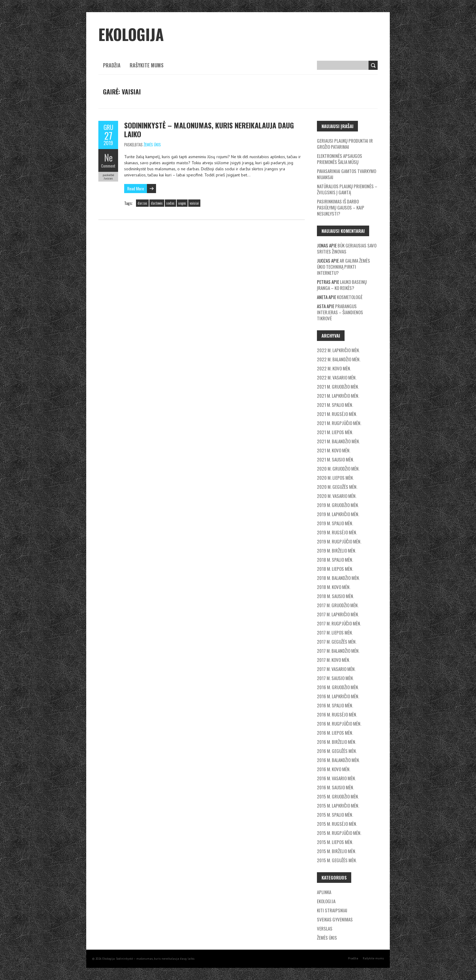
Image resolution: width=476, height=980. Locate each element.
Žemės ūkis (152, 145)
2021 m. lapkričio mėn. (338, 396)
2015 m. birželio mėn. (337, 851)
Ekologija (326, 901)
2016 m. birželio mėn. (337, 742)
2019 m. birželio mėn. (337, 550)
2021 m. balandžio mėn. (338, 441)
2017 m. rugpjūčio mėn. (339, 623)
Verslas (325, 928)
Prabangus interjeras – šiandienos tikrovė (340, 312)
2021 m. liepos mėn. (335, 432)
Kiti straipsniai (332, 910)
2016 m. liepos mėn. (335, 733)
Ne (108, 157)
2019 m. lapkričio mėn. (338, 514)
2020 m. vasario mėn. (337, 496)
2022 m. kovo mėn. (334, 368)
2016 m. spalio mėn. (335, 705)
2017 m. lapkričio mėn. (338, 614)
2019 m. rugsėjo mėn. (337, 532)
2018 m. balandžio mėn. (338, 578)
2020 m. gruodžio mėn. (338, 468)
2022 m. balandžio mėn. (339, 359)
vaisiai (194, 203)
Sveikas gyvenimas (335, 919)
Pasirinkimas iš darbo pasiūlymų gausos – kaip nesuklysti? (341, 207)
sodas (170, 203)
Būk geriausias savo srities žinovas (347, 248)
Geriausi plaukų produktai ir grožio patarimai (345, 144)
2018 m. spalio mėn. (335, 560)
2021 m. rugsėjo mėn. (337, 414)
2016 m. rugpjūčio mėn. (339, 723)
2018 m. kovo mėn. (334, 587)
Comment (108, 166)
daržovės (157, 203)
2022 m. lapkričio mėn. (338, 350)
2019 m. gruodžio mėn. (338, 505)
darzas (142, 203)
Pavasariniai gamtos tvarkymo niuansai (347, 174)
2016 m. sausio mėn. (335, 787)
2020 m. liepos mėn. (335, 478)
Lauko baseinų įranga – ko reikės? (342, 285)
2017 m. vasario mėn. (336, 669)
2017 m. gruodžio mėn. (338, 605)
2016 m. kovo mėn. (334, 769)
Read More (136, 188)
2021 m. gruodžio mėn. (338, 386)
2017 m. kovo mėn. (333, 660)
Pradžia (112, 65)
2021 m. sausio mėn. (335, 459)
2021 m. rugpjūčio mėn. (339, 423)
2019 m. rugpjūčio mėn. (339, 541)
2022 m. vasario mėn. (337, 377)
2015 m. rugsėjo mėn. (337, 824)
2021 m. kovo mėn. (334, 450)
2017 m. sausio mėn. (335, 678)
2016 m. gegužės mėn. (337, 751)
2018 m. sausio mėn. (335, 596)
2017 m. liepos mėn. (335, 632)
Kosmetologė (350, 297)
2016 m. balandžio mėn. (338, 760)
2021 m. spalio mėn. (335, 405)
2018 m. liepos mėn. (335, 569)
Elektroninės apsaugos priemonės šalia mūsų (340, 159)
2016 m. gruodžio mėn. (338, 687)
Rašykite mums (147, 65)
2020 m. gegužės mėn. (337, 487)
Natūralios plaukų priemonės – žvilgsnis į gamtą (347, 189)
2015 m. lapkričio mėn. (338, 805)
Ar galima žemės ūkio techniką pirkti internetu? (343, 267)
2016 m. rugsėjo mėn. (337, 714)
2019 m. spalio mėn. (335, 523)
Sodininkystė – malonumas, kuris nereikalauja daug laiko (209, 129)
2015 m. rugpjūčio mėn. (339, 833)
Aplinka (324, 892)
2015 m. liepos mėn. (335, 842)
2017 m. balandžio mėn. (338, 651)
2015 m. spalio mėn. (335, 815)
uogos (182, 203)
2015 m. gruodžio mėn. (338, 796)
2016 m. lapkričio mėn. (338, 696)
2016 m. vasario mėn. (336, 778)
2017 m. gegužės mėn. (337, 641)
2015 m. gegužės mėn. (337, 860)
